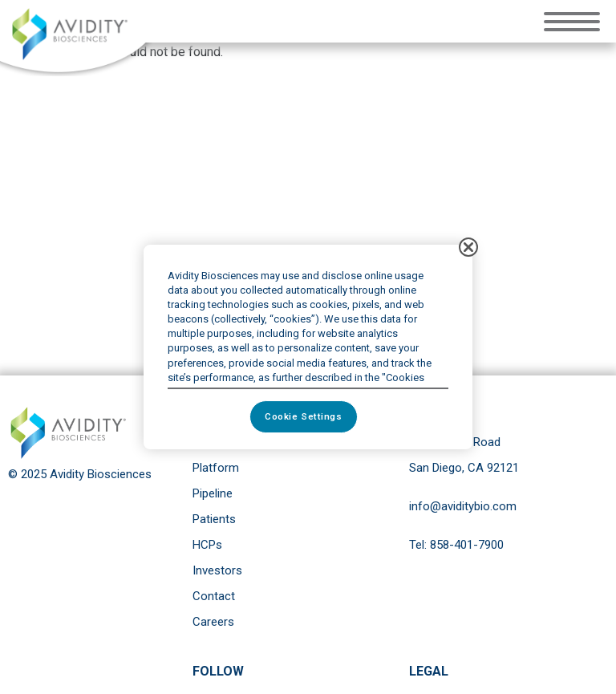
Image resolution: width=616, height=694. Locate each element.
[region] (308, 347)
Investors (217, 570)
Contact (214, 596)
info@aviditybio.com (463, 506)
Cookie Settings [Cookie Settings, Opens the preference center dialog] (304, 416)
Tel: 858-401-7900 (456, 545)
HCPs (207, 545)
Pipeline (213, 493)
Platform (216, 468)
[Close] (468, 247)
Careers (213, 622)
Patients (214, 519)
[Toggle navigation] (576, 20)
